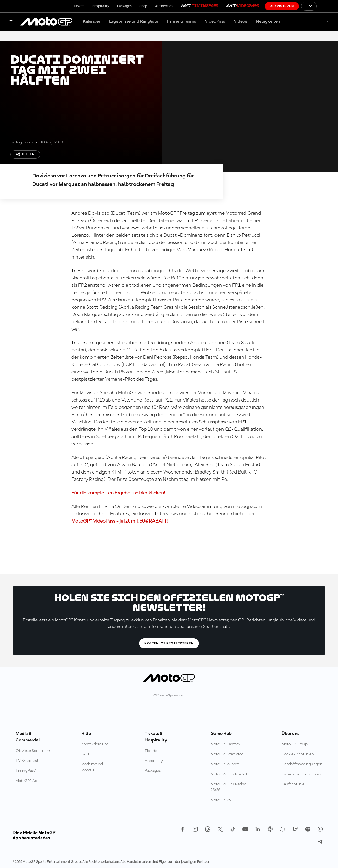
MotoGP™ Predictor (227, 754)
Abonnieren (282, 6)
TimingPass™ (26, 771)
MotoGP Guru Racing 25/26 (229, 787)
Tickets (79, 6)
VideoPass (215, 21)
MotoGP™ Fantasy (225, 744)
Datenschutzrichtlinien (301, 774)
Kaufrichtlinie (293, 784)
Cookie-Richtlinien (298, 754)
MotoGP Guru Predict (229, 774)
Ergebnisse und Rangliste (134, 21)
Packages (124, 6)
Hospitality (101, 6)
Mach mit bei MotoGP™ (92, 767)
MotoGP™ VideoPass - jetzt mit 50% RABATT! (120, 521)
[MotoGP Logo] (46, 22)
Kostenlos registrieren (169, 643)
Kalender (92, 21)
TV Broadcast (27, 761)
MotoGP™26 (221, 800)
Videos (240, 21)
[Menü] (11, 22)
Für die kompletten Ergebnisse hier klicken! (118, 493)
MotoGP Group (295, 744)
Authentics (164, 6)
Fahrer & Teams (182, 21)
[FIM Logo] (327, 6)
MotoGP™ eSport (225, 764)
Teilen (25, 154)
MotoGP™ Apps (28, 781)
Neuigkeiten (268, 21)
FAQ (85, 754)
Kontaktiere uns (95, 744)
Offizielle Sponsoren (33, 751)
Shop (143, 6)
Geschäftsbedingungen (302, 764)
